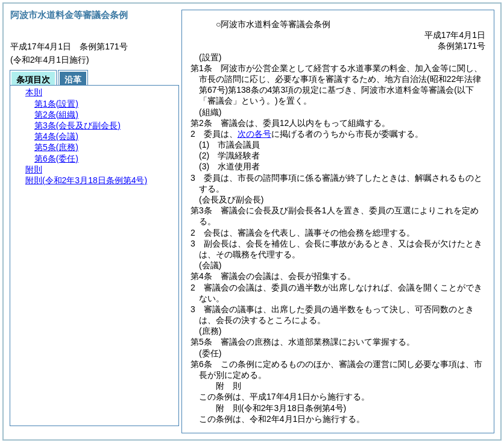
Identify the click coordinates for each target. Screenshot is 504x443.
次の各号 (254, 134)
